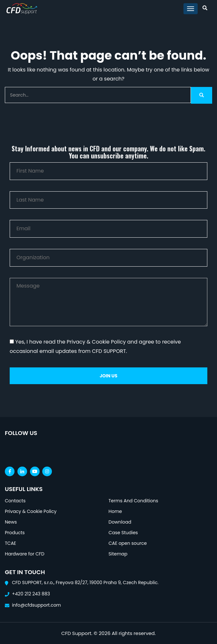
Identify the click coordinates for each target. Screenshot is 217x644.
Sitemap (118, 554)
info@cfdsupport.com (36, 605)
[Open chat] (188, 634)
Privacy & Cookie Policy (31, 511)
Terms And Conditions (133, 501)
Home (115, 511)
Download (120, 522)
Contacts (15, 501)
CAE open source (128, 543)
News (11, 522)
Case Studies (123, 533)
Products (15, 533)
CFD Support (76, 633)
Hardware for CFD (25, 554)
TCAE (10, 543)
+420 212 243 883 (31, 594)
